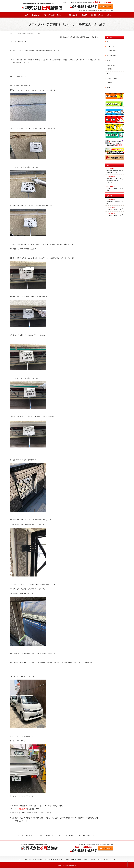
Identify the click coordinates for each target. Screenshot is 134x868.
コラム (109, 15)
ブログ (109, 165)
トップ (25, 15)
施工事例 (110, 69)
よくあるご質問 (112, 50)
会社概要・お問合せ (97, 15)
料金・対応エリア (49, 15)
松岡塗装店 (64, 865)
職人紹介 (84, 15)
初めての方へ (36, 15)
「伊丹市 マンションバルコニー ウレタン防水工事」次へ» (76, 835)
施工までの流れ (73, 15)
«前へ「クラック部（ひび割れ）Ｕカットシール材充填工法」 (36, 835)
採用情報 (110, 83)
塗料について (61, 15)
